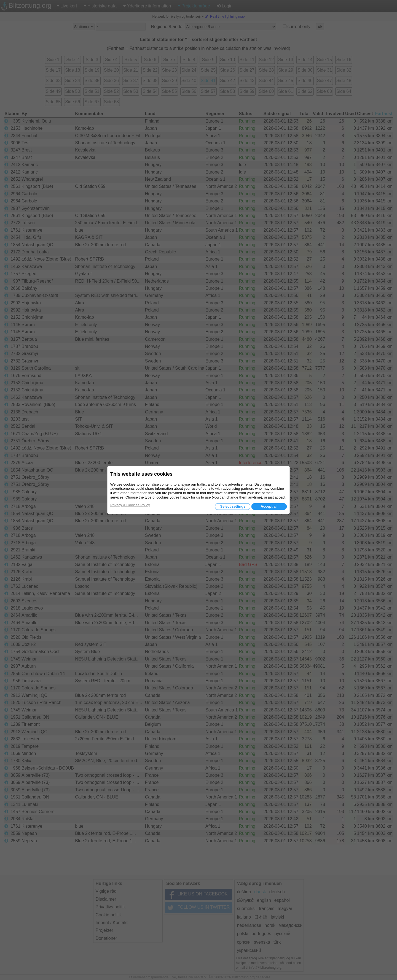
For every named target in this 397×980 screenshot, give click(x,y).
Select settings (233, 506)
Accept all (269, 506)
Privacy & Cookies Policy (130, 505)
